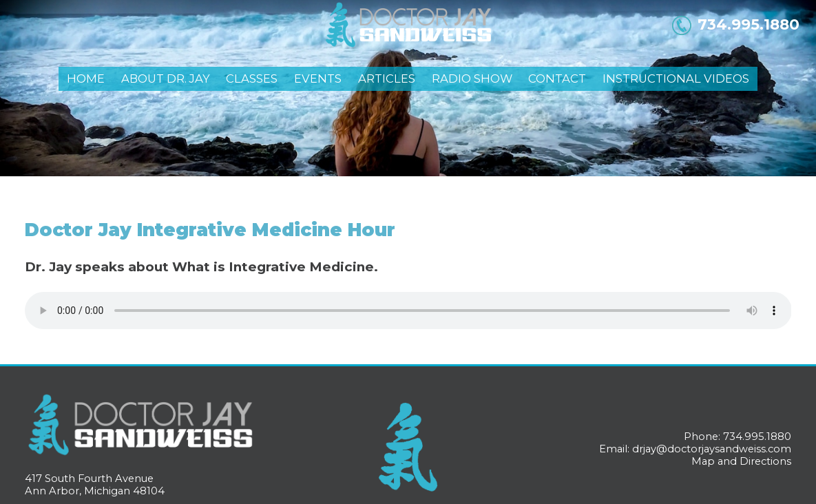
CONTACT (557, 78)
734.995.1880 (749, 24)
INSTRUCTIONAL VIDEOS (676, 78)
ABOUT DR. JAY (166, 78)
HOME (86, 78)
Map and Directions (741, 461)
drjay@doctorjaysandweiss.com (712, 449)
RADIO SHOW (472, 78)
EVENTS (318, 78)
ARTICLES (387, 78)
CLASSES (252, 78)
